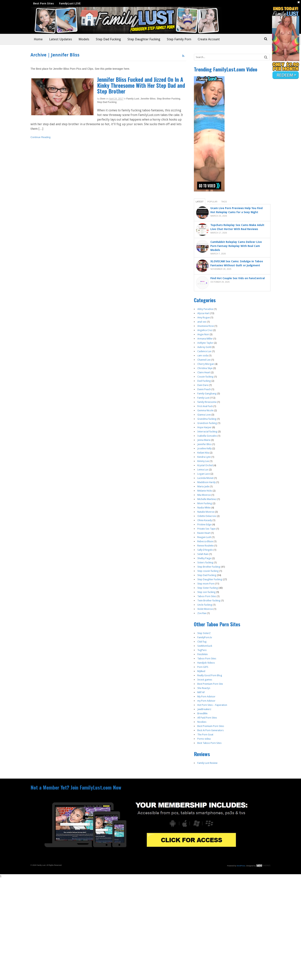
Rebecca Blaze (205, 541)
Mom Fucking (205, 503)
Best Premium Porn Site (210, 684)
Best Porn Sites (43, 3)
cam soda (203, 355)
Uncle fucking (205, 605)
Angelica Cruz (205, 330)
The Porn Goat (205, 735)
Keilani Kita (203, 453)
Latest (200, 202)
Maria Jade (203, 486)
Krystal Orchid (205, 465)
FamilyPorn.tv (205, 637)
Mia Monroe (204, 495)
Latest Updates (61, 39)
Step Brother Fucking (169, 99)
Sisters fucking (205, 562)
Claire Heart (204, 372)
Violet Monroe (205, 609)
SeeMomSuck (205, 646)
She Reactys (204, 688)
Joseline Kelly (204, 448)
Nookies (202, 722)
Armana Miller (205, 339)
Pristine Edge (204, 524)
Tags (224, 202)
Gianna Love (204, 415)
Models (84, 39)
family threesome (207, 402)
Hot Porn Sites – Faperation (212, 705)
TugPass (202, 650)
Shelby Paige (204, 558)
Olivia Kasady (205, 520)
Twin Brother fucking (209, 600)
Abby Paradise (205, 309)
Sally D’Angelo (205, 550)
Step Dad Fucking (108, 39)
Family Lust (133, 99)
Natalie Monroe (206, 512)
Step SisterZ (204, 633)
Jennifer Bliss (148, 99)
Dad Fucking (204, 381)
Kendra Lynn (204, 457)
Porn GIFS (203, 667)
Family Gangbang (207, 394)
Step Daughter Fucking (144, 39)
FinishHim (203, 654)
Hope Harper (204, 427)
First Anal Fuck (205, 406)
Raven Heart (204, 533)
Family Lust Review (207, 763)
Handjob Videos (206, 663)
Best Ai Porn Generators (210, 730)
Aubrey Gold (204, 347)
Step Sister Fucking (208, 588)
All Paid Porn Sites (207, 718)
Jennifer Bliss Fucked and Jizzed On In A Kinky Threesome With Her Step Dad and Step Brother (141, 85)
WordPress (241, 866)
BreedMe (202, 713)
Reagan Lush (204, 537)
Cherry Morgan (206, 364)
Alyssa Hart (203, 313)
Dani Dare (203, 385)
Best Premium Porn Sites (211, 726)
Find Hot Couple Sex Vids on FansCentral (238, 278)
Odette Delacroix (207, 516)
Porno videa (204, 739)
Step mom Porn (206, 584)
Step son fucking (206, 592)
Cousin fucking (205, 377)
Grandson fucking (207, 423)
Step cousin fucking (208, 571)
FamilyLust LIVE (70, 3)
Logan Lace (204, 474)
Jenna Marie (204, 440)
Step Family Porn (179, 39)
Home (38, 39)
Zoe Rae (202, 613)
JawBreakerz (204, 709)
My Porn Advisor (206, 697)
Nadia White (204, 508)
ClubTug (202, 642)
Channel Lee (204, 360)
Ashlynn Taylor (205, 343)
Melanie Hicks (205, 491)
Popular (212, 202)
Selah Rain (203, 554)
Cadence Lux (204, 351)
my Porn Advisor (206, 701)
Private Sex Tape (206, 529)
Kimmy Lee (203, 461)
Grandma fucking (207, 419)
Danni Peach (204, 389)
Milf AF (201, 692)
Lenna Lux (203, 470)
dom (103, 99)
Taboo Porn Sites (207, 596)
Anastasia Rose (206, 326)
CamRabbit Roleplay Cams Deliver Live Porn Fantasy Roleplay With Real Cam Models (236, 246)
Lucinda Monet (205, 478)
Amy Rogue (204, 317)
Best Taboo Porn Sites (209, 743)
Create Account (209, 39)
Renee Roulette (205, 546)
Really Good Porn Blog (210, 675)
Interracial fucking (207, 432)
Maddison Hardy (206, 482)
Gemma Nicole (205, 410)
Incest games (205, 680)
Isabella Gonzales (207, 436)
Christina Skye (205, 368)
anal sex (202, 322)
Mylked (201, 671)
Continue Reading (41, 137)
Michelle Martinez (207, 499)
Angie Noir (203, 334)
